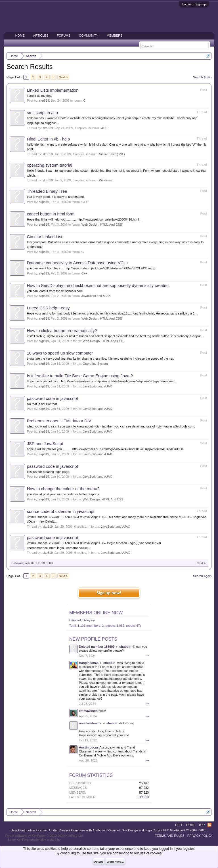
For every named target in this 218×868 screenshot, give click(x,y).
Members (115, 35)
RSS (209, 825)
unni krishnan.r (90, 723)
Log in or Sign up (194, 4)
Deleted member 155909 (97, 647)
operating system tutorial (50, 165)
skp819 (44, 100)
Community (89, 35)
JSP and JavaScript (45, 444)
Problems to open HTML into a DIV (59, 421)
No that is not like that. (42, 404)
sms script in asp (42, 113)
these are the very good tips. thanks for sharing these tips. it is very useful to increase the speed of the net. (101, 358)
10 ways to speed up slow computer (60, 353)
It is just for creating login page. (49, 472)
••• (147, 656)
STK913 (143, 797)
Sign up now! (109, 593)
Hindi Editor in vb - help (49, 139)
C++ (84, 202)
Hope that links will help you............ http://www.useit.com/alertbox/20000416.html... (84, 219)
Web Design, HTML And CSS (102, 225)
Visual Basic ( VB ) (112, 154)
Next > (63, 77)
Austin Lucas (89, 747)
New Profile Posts (93, 639)
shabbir (125, 647)
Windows (105, 180)
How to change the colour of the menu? (63, 489)
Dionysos (89, 620)
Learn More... (115, 862)
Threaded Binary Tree (47, 191)
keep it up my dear (40, 96)
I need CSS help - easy (48, 308)
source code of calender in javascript (61, 511)
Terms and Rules (170, 836)
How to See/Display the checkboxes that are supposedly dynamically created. (98, 286)
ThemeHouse (71, 840)
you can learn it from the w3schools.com (55, 291)
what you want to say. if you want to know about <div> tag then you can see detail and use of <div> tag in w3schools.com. (111, 426)
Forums (64, 35)
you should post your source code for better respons (63, 494)
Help (179, 825)
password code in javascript (53, 399)
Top (202, 825)
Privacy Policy (200, 836)
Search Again (202, 77)
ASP (104, 128)
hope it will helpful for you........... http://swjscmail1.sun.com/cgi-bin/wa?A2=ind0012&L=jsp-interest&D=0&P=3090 (105, 449)
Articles (41, 35)
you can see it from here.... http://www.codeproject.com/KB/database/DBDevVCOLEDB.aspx (91, 268)
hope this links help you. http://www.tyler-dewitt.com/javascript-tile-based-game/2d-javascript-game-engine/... (102, 381)
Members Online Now (96, 613)
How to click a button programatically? (62, 331)
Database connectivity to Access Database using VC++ (78, 263)
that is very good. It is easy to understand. (56, 197)
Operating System (95, 364)
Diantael (75, 620)
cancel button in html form (51, 214)
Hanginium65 (89, 663)
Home (20, 35)
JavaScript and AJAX (96, 296)
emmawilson (88, 711)
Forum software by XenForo (44, 836)
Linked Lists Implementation (53, 90)
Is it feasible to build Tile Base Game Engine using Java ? (80, 376)
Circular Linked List (45, 237)
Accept (99, 862)
